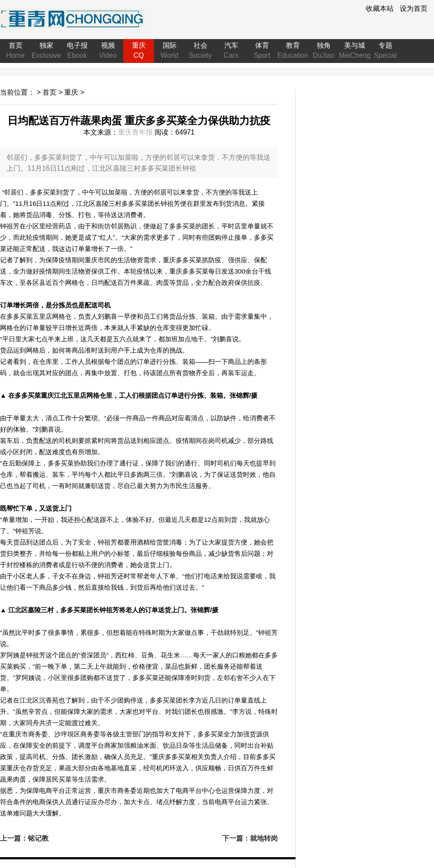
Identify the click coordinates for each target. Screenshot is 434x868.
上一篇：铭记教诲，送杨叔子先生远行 (28, 839)
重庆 (71, 92)
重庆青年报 (135, 132)
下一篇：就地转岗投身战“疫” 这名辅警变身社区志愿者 (250, 839)
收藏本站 (380, 8)
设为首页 (414, 8)
